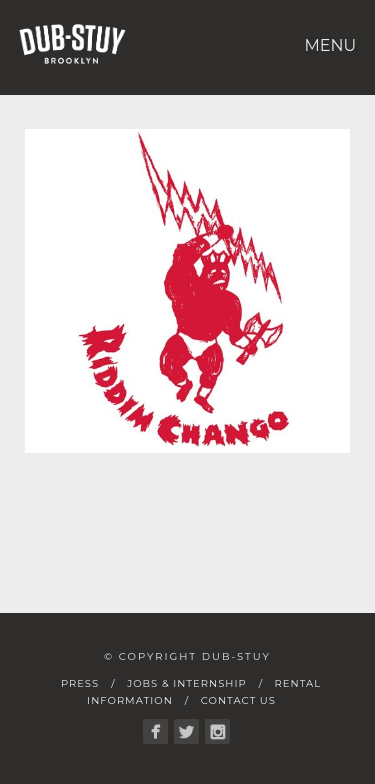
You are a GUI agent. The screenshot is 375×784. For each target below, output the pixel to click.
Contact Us (238, 700)
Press (80, 683)
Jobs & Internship (186, 683)
